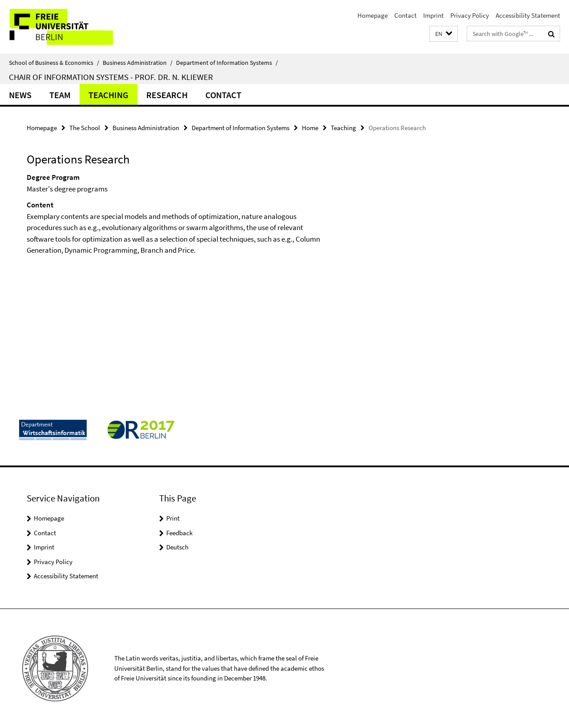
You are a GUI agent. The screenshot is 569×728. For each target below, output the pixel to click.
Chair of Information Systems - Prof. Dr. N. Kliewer (111, 77)
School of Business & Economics (54, 63)
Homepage (373, 15)
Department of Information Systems (227, 63)
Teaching (108, 95)
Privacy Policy (470, 15)
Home (310, 128)
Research (167, 95)
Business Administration (138, 63)
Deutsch (177, 547)
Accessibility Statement (528, 15)
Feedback (179, 533)
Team (60, 95)
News (20, 95)
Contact (405, 15)
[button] (444, 34)
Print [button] (173, 518)
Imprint (433, 15)
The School (85, 128)
